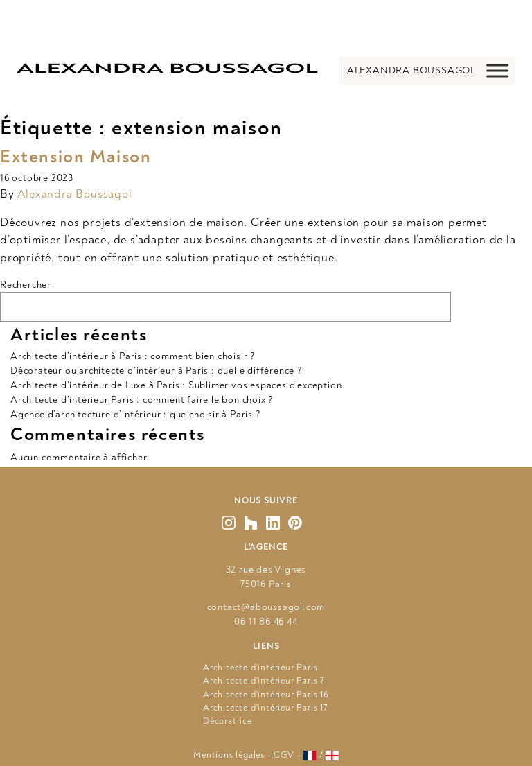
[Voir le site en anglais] (332, 756)
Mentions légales (229, 755)
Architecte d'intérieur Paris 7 (264, 681)
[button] (411, 71)
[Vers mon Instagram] (229, 523)
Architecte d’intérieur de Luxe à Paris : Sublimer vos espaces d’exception (176, 385)
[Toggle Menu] (497, 70)
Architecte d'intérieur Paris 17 (266, 708)
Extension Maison (76, 157)
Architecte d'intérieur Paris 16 (266, 695)
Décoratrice (228, 721)
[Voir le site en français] (310, 756)
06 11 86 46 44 (266, 621)
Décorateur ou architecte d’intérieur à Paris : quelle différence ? (157, 371)
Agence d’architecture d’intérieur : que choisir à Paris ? (136, 414)
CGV (284, 755)
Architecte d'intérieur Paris (260, 668)
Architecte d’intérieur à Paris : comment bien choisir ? (133, 356)
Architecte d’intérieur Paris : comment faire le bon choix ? (142, 400)
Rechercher (26, 285)
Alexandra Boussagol (74, 194)
